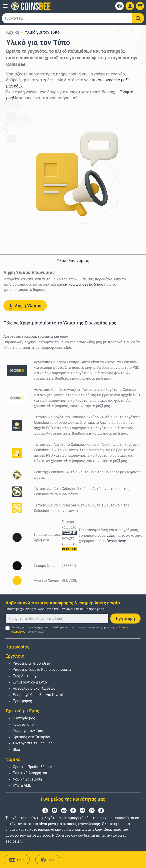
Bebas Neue (116, 541)
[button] (5, 6)
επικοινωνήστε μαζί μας (83, 284)
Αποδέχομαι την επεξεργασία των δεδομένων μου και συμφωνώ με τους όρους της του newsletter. (70, 630)
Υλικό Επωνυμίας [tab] (73, 261)
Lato (110, 535)
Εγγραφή (125, 619)
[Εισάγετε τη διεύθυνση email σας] (57, 619)
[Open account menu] (130, 6)
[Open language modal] (120, 6)
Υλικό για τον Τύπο (42, 32)
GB (48, 860)
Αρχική (13, 32)
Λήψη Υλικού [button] (25, 306)
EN (17, 860)
